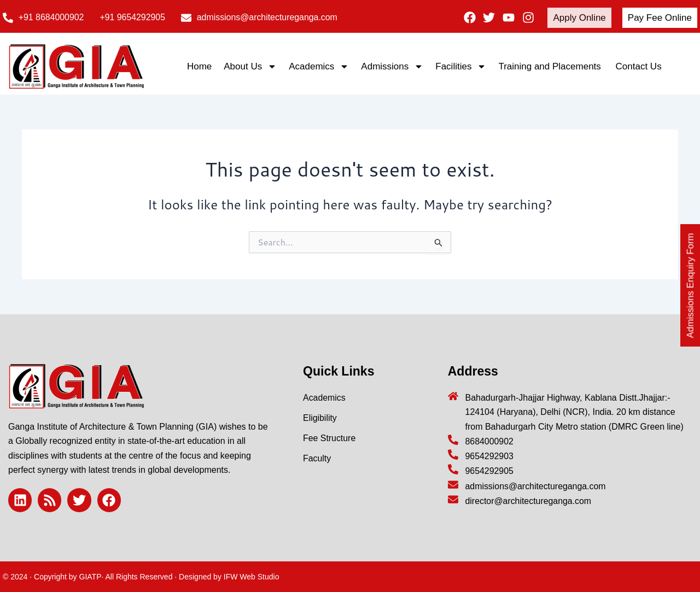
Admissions (392, 66)
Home (199, 66)
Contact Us (639, 66)
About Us (250, 66)
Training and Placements (551, 66)
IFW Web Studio (252, 577)
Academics (319, 66)
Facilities (461, 66)
